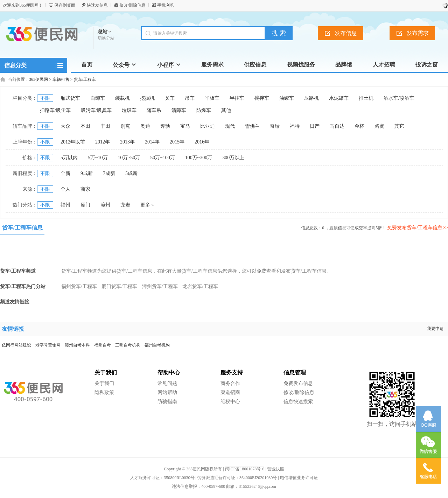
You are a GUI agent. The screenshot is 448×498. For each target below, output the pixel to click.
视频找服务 (301, 65)
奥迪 (145, 126)
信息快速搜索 (298, 402)
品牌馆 (344, 65)
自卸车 (98, 98)
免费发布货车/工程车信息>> (418, 228)
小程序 (169, 65)
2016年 (202, 142)
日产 (315, 126)
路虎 (379, 126)
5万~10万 (98, 158)
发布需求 (418, 33)
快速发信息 (97, 5)
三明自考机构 (128, 345)
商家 (85, 189)
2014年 (152, 142)
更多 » (147, 205)
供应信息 (255, 65)
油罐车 (287, 98)
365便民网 (38, 79)
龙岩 (125, 205)
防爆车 (204, 110)
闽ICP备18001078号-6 (245, 469)
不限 (45, 98)
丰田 (105, 126)
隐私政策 (104, 392)
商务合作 (230, 383)
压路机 (311, 98)
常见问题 (167, 383)
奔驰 (165, 126)
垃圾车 (129, 110)
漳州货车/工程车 (160, 286)
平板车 (212, 98)
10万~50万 (129, 158)
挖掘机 (147, 98)
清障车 (179, 110)
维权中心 (230, 402)
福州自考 (103, 345)
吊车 (190, 98)
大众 (65, 126)
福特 (295, 126)
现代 (230, 126)
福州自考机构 (157, 345)
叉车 (170, 98)
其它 (399, 126)
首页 (87, 65)
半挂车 (237, 98)
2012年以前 (73, 142)
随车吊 (154, 110)
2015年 (177, 142)
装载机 (122, 98)
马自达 (337, 126)
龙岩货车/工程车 (200, 286)
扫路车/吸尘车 (55, 110)
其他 (226, 110)
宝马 (185, 126)
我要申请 (435, 329)
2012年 (103, 142)
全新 (65, 173)
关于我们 (104, 383)
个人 (65, 189)
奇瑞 (275, 126)
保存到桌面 (65, 5)
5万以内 (69, 158)
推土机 (366, 98)
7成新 (109, 173)
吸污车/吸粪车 (96, 110)
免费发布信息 (298, 383)
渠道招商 (230, 392)
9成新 (87, 173)
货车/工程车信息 (22, 228)
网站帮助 (167, 392)
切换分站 (106, 38)
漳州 (105, 205)
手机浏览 (166, 5)
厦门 (85, 205)
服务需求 (212, 65)
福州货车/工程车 (79, 286)
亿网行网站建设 (16, 345)
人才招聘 (384, 65)
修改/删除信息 (132, 5)
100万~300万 (199, 158)
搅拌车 (262, 98)
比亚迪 (208, 126)
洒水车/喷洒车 (399, 98)
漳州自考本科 (77, 345)
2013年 (127, 142)
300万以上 (233, 158)
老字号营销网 (48, 345)
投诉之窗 (427, 65)
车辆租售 (61, 79)
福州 (65, 205)
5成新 (131, 173)
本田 (85, 126)
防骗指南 (167, 402)
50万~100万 (163, 158)
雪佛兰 (252, 126)
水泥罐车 (339, 98)
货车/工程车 (85, 79)
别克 (125, 126)
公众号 (125, 65)
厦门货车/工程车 (119, 286)
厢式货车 (70, 98)
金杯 (359, 126)
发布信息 (346, 33)
